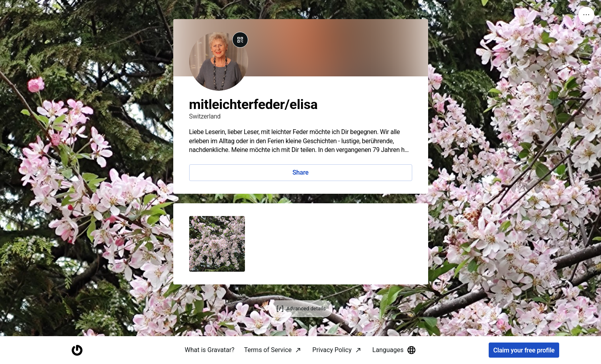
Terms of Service (268, 350)
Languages (394, 350)
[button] (217, 244)
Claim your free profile (524, 350)
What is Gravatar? (210, 350)
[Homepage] (77, 350)
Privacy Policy (332, 350)
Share (300, 172)
